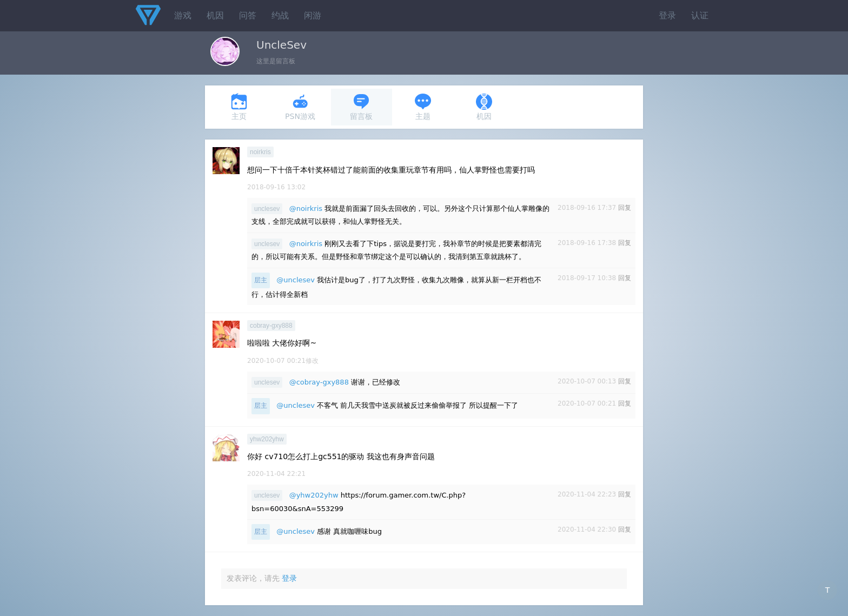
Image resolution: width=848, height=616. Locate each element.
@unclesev (296, 280)
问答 (248, 15)
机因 (215, 15)
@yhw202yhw (314, 495)
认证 (700, 15)
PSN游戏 (300, 107)
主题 (423, 107)
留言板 (361, 107)
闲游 (313, 15)
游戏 (183, 15)
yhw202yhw (267, 439)
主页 (239, 107)
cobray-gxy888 (271, 326)
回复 (625, 208)
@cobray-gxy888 (319, 382)
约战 (280, 15)
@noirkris (306, 208)
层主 (261, 280)
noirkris (260, 152)
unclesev (267, 209)
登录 (667, 15)
